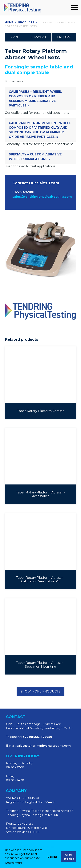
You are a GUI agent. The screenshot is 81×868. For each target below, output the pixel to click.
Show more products (40, 691)
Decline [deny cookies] (53, 857)
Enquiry (64, 37)
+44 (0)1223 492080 (37, 737)
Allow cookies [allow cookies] (69, 857)
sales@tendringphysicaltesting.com (42, 197)
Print (15, 37)
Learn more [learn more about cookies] (14, 863)
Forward (38, 37)
